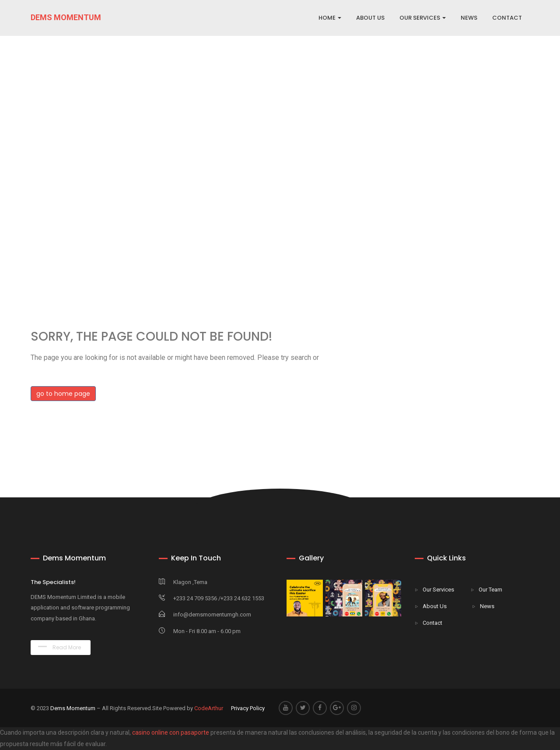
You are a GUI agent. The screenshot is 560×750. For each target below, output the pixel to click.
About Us (435, 606)
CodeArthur (209, 708)
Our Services (438, 590)
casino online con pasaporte (171, 732)
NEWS (469, 18)
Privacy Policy (248, 708)
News (487, 606)
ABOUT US (370, 18)
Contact (432, 623)
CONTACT (507, 18)
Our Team (490, 590)
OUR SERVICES (423, 18)
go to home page (63, 394)
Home (330, 18)
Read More (59, 647)
